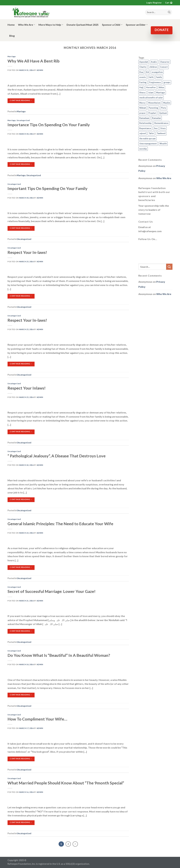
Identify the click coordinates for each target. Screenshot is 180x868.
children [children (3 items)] (153, 67)
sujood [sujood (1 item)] (143, 133)
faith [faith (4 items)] (151, 77)
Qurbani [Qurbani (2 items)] (163, 113)
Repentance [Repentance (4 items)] (145, 128)
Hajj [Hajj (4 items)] (141, 87)
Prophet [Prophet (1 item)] (152, 113)
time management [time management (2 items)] (148, 144)
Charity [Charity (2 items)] (143, 67)
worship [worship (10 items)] (143, 149)
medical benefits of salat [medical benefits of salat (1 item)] (151, 98)
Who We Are (27, 25)
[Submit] (169, 267)
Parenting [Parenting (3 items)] (153, 108)
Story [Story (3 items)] (163, 128)
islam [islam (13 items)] (151, 93)
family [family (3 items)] (159, 77)
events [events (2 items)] (143, 77)
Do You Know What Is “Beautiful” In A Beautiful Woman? (59, 655)
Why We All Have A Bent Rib (34, 61)
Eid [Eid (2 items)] (147, 72)
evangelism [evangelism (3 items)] (157, 72)
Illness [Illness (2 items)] (142, 93)
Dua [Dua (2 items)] (141, 72)
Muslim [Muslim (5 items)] (167, 103)
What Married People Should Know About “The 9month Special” (66, 783)
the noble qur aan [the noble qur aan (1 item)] (147, 139)
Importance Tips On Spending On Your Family (49, 125)
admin (40, 70)
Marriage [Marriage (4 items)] (161, 93)
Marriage (12, 56)
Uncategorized (23, 120)
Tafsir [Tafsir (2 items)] (151, 133)
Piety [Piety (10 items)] (164, 108)
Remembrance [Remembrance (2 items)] (161, 123)
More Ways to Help (51, 25)
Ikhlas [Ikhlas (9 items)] (161, 87)
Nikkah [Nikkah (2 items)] (143, 108)
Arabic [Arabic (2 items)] (154, 62)
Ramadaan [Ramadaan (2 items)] (144, 118)
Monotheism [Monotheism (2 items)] (154, 103)
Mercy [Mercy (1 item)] (142, 103)
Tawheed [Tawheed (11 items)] (161, 133)
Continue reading (21, 100)
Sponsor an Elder (137, 25)
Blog (12, 36)
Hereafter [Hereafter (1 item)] (151, 87)
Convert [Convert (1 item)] (164, 67)
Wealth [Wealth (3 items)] (163, 144)
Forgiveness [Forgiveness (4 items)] (155, 82)
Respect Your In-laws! (27, 252)
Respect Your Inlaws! (27, 388)
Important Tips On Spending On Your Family (48, 188)
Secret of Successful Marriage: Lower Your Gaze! (52, 591)
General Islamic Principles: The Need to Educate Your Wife (60, 524)
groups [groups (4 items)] (167, 82)
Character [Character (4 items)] (165, 62)
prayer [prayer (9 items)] (142, 113)
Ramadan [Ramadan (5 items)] (156, 118)
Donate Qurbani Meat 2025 (83, 25)
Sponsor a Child (112, 25)
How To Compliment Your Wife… (37, 719)
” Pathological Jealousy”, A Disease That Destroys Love (57, 456)
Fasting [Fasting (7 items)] (143, 82)
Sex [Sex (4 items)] (156, 128)
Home (11, 25)
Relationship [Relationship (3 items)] (145, 123)
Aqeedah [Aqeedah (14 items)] (144, 62)
